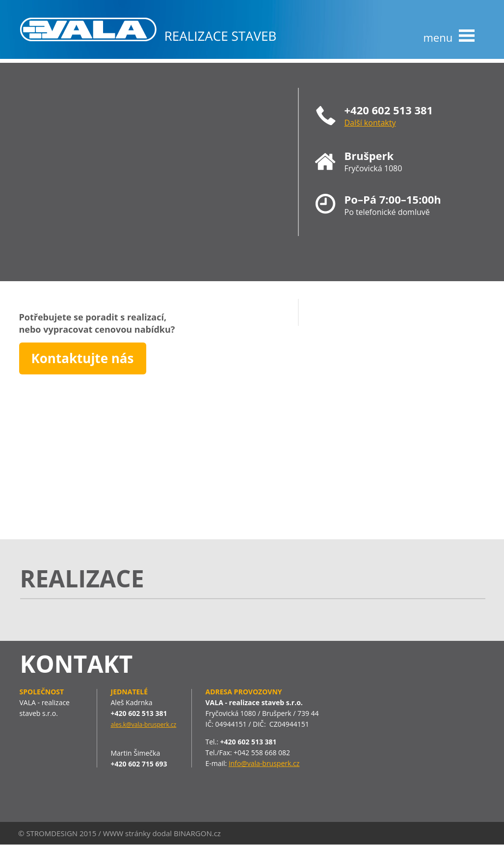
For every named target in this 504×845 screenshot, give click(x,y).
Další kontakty (370, 123)
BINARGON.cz (197, 833)
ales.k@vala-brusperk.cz (144, 725)
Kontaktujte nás (83, 358)
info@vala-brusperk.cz (264, 763)
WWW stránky (127, 833)
